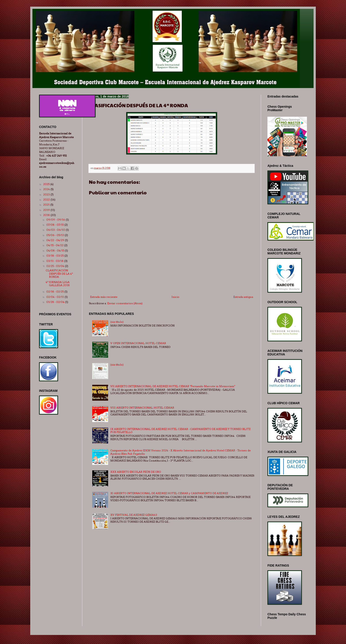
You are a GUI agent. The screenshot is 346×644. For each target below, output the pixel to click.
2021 (47, 205)
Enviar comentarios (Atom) (125, 303)
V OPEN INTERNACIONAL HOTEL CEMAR (138, 343)
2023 (47, 194)
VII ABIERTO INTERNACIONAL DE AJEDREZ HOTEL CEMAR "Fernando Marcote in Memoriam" (173, 386)
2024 (47, 189)
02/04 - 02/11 (55, 297)
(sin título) (117, 322)
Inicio (175, 297)
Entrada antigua (243, 297)
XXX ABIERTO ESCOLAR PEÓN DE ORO (136, 472)
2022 (47, 200)
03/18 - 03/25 (55, 256)
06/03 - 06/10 (56, 230)
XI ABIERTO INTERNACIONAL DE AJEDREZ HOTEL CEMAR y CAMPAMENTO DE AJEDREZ (169, 493)
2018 (47, 215)
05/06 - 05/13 (55, 235)
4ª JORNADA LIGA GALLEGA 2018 (58, 284)
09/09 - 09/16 (56, 220)
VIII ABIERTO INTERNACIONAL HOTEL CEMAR (142, 408)
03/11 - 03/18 (55, 261)
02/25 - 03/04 (56, 266)
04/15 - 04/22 (55, 245)
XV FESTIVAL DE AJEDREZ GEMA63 (134, 515)
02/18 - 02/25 (55, 292)
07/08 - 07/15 (55, 225)
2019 (47, 210)
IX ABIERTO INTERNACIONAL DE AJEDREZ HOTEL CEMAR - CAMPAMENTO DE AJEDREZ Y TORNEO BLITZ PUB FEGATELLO (180, 431)
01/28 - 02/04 (56, 302)
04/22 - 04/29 (56, 240)
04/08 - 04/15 (56, 251)
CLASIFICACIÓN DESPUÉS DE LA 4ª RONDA (59, 274)
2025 (47, 184)
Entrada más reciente (104, 297)
